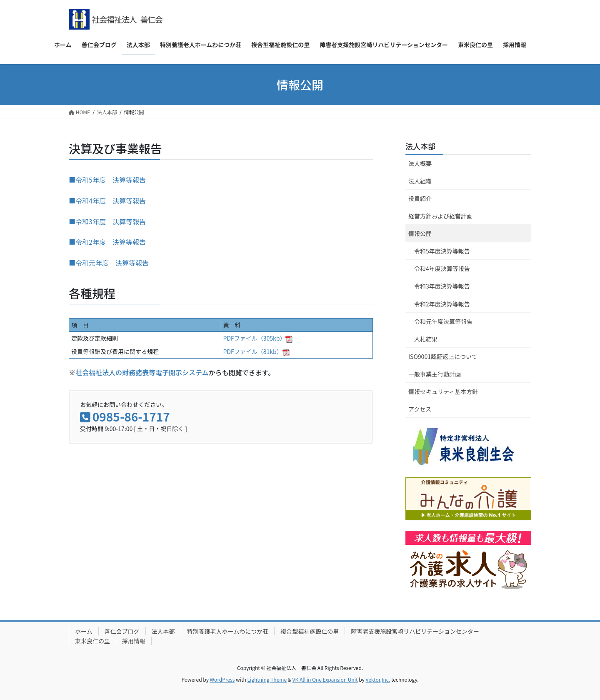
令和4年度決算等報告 (442, 268)
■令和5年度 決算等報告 (107, 180)
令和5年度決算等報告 (442, 251)
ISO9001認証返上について (443, 356)
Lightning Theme (267, 679)
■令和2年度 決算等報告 (107, 242)
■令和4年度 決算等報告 (107, 201)
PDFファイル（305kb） (258, 338)
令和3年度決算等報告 (442, 286)
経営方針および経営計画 (440, 216)
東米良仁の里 (92, 641)
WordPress (222, 679)
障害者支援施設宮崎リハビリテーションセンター (415, 631)
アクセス (420, 409)
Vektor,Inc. (378, 679)
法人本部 (420, 146)
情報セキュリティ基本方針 (443, 391)
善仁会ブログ (122, 631)
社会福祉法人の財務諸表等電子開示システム (142, 372)
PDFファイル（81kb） (256, 351)
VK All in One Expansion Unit (325, 679)
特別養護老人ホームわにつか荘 (228, 631)
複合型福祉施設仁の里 (310, 631)
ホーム (84, 631)
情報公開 (420, 233)
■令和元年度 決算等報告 (109, 263)
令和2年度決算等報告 (442, 304)
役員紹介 (420, 198)
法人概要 (420, 163)
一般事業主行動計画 (435, 374)
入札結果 (426, 339)
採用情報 (134, 641)
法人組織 (420, 181)
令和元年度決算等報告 (443, 321)
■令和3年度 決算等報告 (107, 221)
